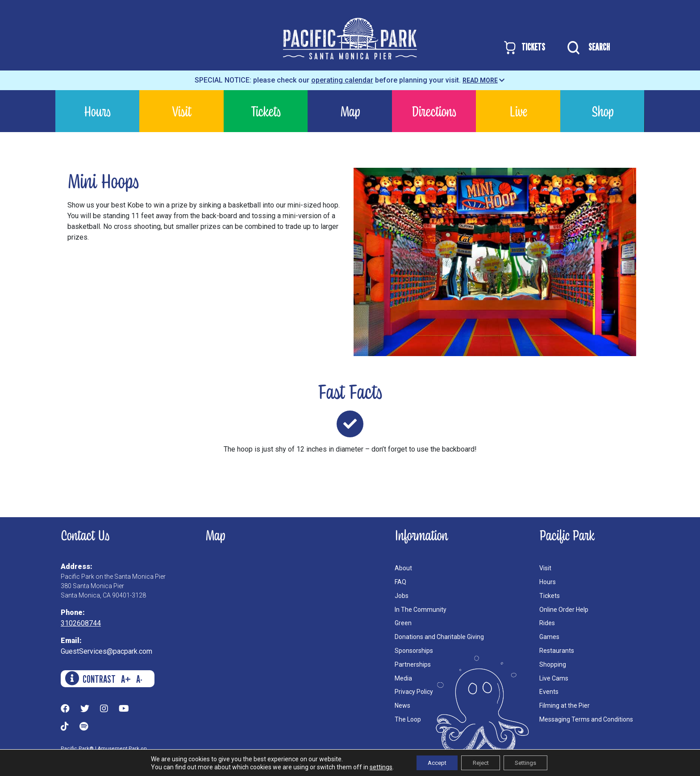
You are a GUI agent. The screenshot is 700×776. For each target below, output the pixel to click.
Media (403, 678)
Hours (97, 111)
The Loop (408, 719)
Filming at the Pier (565, 705)
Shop (602, 111)
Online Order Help (564, 610)
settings (372, 766)
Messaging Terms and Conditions (586, 719)
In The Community (421, 610)
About (403, 568)
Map (350, 111)
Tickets (266, 111)
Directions (434, 111)
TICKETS (524, 48)
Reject (480, 762)
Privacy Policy (414, 692)
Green (403, 623)
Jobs (402, 596)
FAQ (400, 582)
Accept (431, 762)
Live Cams (554, 678)
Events (549, 692)
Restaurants (557, 651)
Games (549, 637)
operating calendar (342, 80)
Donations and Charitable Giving (439, 637)
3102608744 (81, 623)
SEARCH (586, 48)
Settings (531, 762)
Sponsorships (414, 651)
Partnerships (413, 664)
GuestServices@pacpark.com (106, 651)
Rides (547, 623)
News (402, 705)
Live (518, 111)
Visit (182, 111)
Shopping (553, 664)
